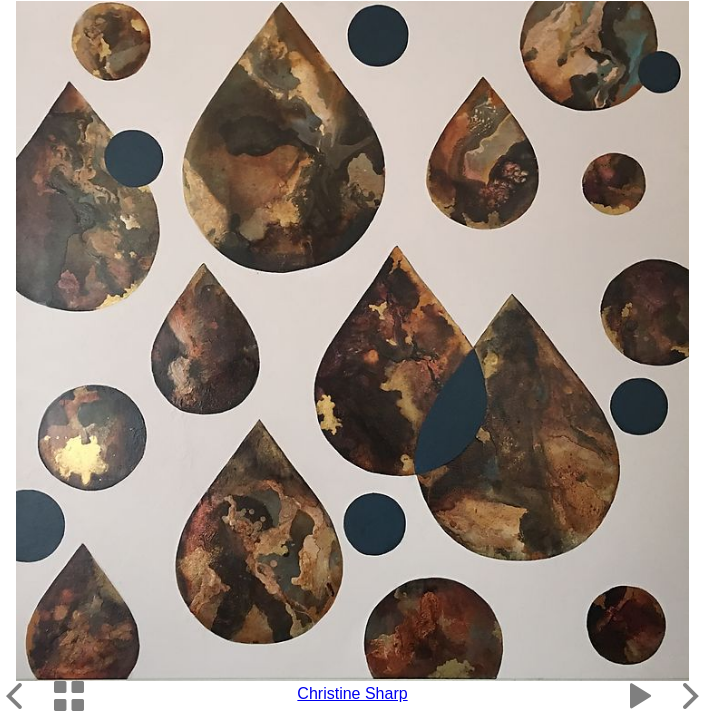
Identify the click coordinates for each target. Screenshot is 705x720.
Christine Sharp (352, 693)
